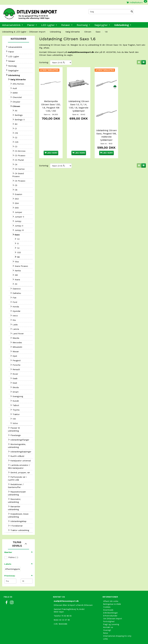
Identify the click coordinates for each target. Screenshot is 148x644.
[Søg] (132, 12)
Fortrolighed (109, 621)
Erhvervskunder (110, 616)
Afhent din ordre (111, 601)
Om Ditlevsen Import (113, 619)
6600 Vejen (59, 612)
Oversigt (107, 630)
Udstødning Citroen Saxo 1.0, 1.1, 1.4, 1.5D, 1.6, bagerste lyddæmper (79, 107)
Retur (106, 633)
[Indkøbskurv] (137, 2)
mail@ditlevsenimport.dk (81, 52)
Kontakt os (108, 627)
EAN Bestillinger (110, 613)
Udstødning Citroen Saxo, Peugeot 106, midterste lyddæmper (106, 136)
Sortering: (44, 62)
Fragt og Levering (111, 624)
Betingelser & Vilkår (112, 604)
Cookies (107, 607)
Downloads (108, 610)
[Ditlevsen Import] (37, 13)
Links (106, 639)
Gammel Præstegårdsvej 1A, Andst (69, 609)
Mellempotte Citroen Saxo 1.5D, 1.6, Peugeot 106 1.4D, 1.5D (51, 106)
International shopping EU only (117, 636)
